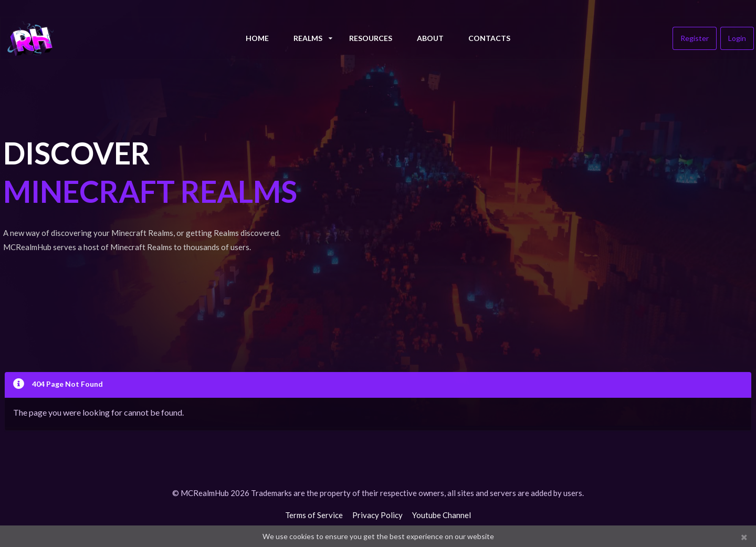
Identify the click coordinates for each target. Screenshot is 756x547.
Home (257, 38)
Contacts (489, 38)
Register (695, 38)
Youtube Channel (442, 515)
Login (737, 38)
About (430, 38)
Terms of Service (314, 515)
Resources (371, 38)
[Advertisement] (521, 210)
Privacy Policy (377, 515)
